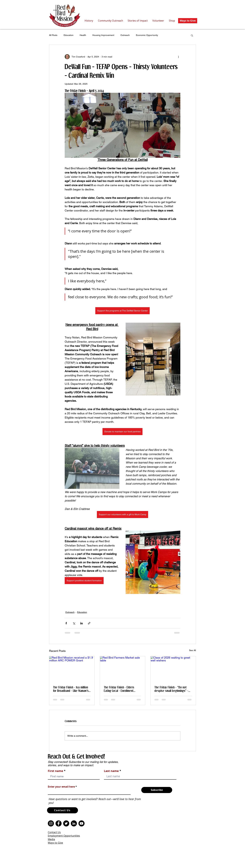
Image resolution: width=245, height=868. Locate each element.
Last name (111, 771)
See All (192, 650)
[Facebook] (59, 823)
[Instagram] (51, 823)
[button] (192, 35)
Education (69, 35)
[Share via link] (89, 623)
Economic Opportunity (147, 35)
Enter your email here (61, 787)
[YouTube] (81, 823)
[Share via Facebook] (66, 623)
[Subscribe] (157, 790)
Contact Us (54, 832)
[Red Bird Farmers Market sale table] (123, 669)
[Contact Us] (62, 810)
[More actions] (178, 57)
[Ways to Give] (188, 21)
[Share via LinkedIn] (81, 623)
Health (83, 35)
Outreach (125, 35)
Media (51, 839)
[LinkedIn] (74, 823)
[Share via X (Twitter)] (74, 623)
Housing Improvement (103, 35)
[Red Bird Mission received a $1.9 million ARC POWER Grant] (72, 669)
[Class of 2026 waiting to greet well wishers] (173, 669)
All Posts (53, 35)
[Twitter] (66, 823)
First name (55, 771)
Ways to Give (55, 843)
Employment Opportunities (64, 836)
